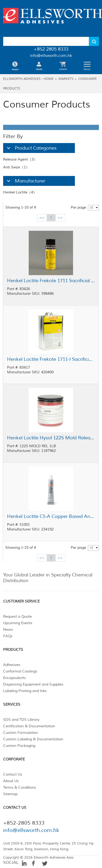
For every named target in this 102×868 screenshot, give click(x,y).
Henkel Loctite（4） (20, 192)
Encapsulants (14, 678)
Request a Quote (17, 616)
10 (91, 208)
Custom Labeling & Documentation (33, 739)
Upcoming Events (18, 623)
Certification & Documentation (29, 726)
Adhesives (12, 665)
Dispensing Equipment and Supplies (33, 684)
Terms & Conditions (20, 787)
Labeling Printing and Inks (25, 691)
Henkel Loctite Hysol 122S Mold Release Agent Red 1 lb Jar (51, 438)
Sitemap (10, 794)
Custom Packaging (19, 746)
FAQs (8, 636)
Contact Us (13, 774)
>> (60, 218)
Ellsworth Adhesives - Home (28, 79)
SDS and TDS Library (21, 720)
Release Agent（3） (20, 159)
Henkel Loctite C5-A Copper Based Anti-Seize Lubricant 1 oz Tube (51, 516)
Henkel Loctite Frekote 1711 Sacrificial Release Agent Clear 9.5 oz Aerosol (51, 281)
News (8, 630)
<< (42, 218)
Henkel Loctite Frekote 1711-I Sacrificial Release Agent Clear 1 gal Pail (51, 359)
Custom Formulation (20, 733)
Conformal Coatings (20, 671)
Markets (66, 79)
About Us (11, 781)
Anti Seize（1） (16, 167)
